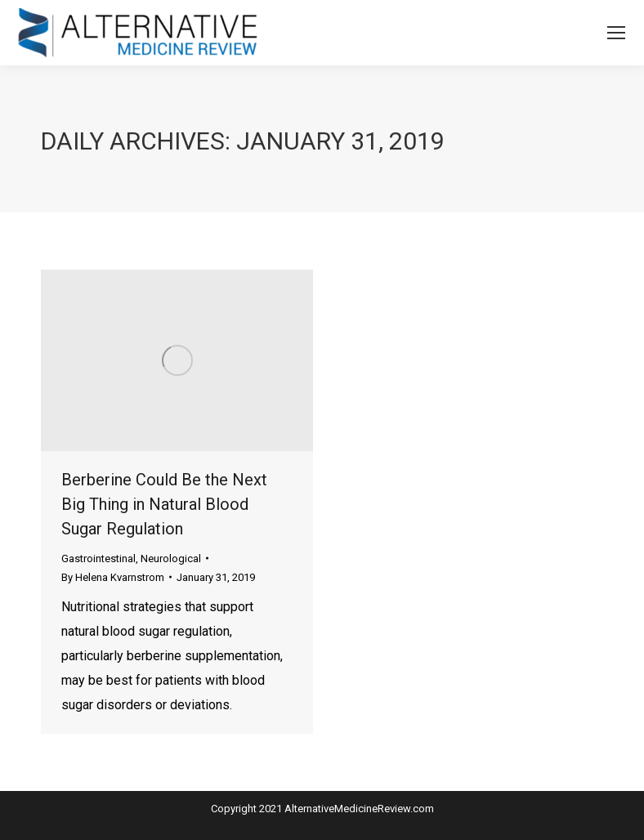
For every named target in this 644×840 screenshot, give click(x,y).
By (113, 577)
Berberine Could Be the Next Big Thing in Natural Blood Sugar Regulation (164, 504)
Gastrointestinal (98, 559)
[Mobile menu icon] (616, 33)
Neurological (171, 559)
